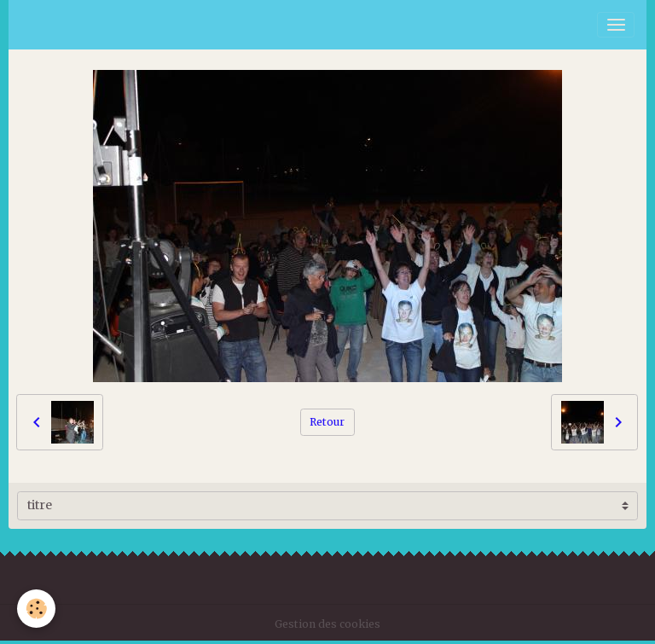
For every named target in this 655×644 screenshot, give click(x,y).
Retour (327, 422)
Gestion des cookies (327, 624)
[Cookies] (36, 609)
